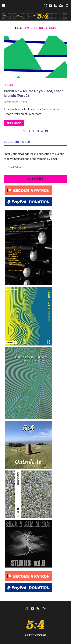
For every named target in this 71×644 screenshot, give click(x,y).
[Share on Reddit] (42, 131)
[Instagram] (45, 6)
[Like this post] (25, 131)
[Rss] (55, 6)
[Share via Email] (47, 131)
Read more (14, 123)
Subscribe (36, 179)
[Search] (67, 6)
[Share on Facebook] (29, 131)
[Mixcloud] (61, 6)
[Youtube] (50, 6)
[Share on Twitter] (33, 131)
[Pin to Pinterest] (38, 131)
